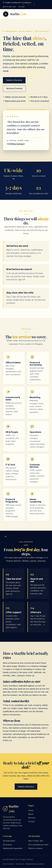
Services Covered (14, 88)
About (31, 814)
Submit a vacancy (35, 848)
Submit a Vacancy (14, 80)
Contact (31, 822)
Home (31, 810)
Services (32, 818)
